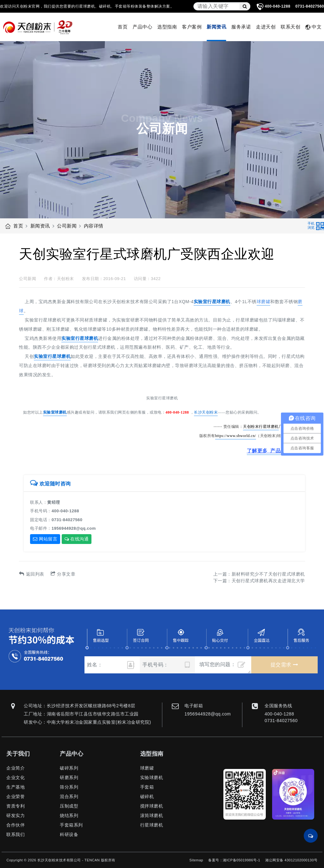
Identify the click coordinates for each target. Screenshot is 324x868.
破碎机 (147, 796)
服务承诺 (241, 27)
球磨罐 (147, 768)
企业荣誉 (16, 796)
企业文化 (16, 777)
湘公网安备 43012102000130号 (291, 860)
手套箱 (147, 787)
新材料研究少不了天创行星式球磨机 (268, 574)
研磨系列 (69, 777)
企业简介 (16, 768)
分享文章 (63, 574)
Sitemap (196, 860)
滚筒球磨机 (152, 815)
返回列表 (32, 574)
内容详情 (94, 226)
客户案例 (192, 27)
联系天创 (290, 27)
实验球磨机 (152, 777)
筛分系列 (69, 787)
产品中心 (142, 27)
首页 (123, 27)
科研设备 (69, 834)
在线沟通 (77, 539)
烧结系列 (69, 815)
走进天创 (266, 27)
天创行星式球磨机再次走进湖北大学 (268, 581)
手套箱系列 (71, 825)
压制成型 (69, 806)
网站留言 (45, 539)
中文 (313, 27)
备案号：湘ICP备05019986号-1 (234, 860)
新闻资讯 (216, 27)
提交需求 (284, 665)
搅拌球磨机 (152, 806)
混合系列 (69, 796)
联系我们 (16, 834)
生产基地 (16, 787)
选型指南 (167, 27)
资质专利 (16, 806)
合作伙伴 (16, 825)
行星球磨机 (152, 825)
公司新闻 (67, 226)
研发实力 (16, 815)
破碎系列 (69, 768)
